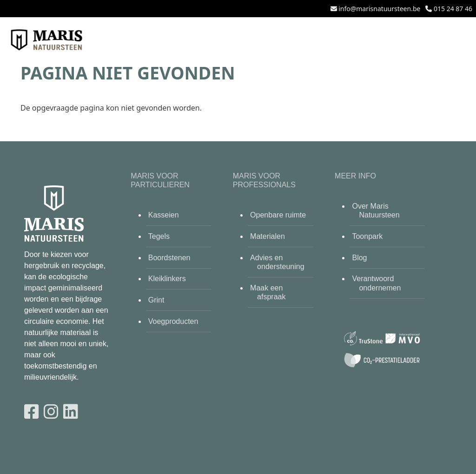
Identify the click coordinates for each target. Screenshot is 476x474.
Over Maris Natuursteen (376, 211)
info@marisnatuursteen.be (379, 9)
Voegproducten (173, 321)
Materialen (268, 236)
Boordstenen (169, 258)
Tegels (159, 236)
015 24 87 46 (453, 9)
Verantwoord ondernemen (376, 283)
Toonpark (367, 236)
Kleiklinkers (167, 279)
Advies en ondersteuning (277, 262)
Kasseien (164, 215)
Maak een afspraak (268, 292)
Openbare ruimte (278, 215)
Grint (156, 300)
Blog (359, 258)
